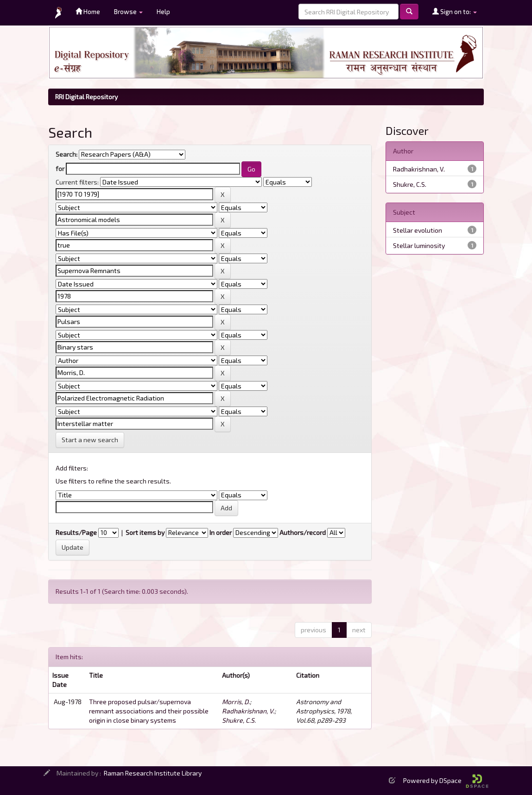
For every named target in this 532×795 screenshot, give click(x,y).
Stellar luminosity (419, 245)
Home (88, 11)
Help (163, 11)
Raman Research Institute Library (153, 773)
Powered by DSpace (446, 780)
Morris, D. (236, 702)
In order (221, 532)
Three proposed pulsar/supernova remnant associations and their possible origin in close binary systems (149, 711)
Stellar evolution (418, 230)
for (60, 169)
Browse (128, 11)
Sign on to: (455, 11)
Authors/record (303, 532)
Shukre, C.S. (239, 720)
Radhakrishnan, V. (248, 711)
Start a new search (90, 440)
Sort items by (145, 532)
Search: (66, 154)
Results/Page (76, 532)
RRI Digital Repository (86, 97)
